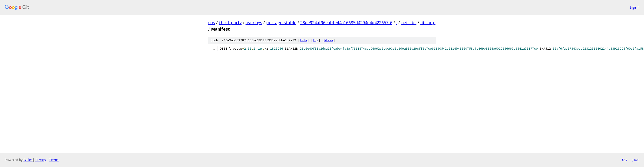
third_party (230, 22)
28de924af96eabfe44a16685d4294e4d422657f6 (346, 22)
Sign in (634, 7)
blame (329, 40)
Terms (54, 160)
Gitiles (28, 160)
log (316, 40)
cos (212, 22)
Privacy (41, 160)
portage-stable (281, 22)
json (636, 160)
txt (624, 160)
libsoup (428, 22)
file (304, 40)
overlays (254, 22)
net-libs (409, 22)
